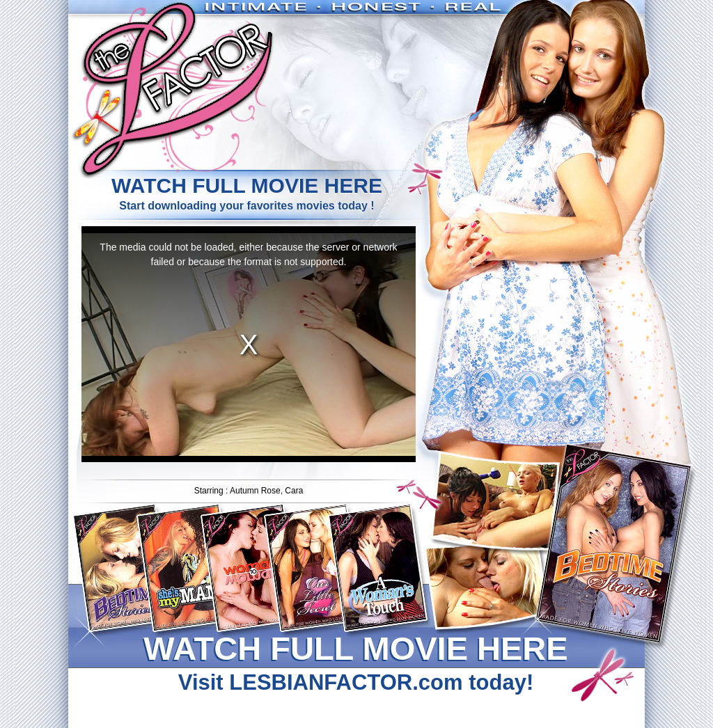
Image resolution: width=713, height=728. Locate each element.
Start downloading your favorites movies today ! (246, 192)
